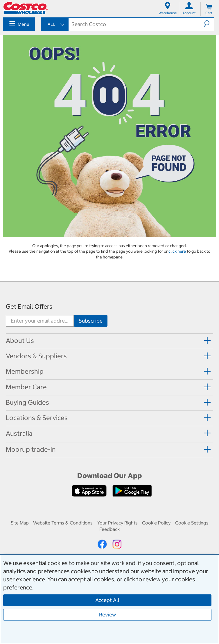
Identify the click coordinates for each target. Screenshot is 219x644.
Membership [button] (25, 371)
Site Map (20, 523)
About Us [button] (20, 341)
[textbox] (136, 24)
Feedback (109, 529)
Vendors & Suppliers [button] (36, 356)
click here (178, 251)
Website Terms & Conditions (63, 523)
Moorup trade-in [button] (31, 449)
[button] (209, 24)
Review (107, 615)
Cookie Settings (192, 523)
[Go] (91, 321)
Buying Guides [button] (27, 402)
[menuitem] (19, 24)
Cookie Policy (156, 523)
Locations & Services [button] (37, 418)
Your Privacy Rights (117, 523)
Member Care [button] (26, 387)
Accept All (107, 600)
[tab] (109, 341)
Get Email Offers (29, 306)
